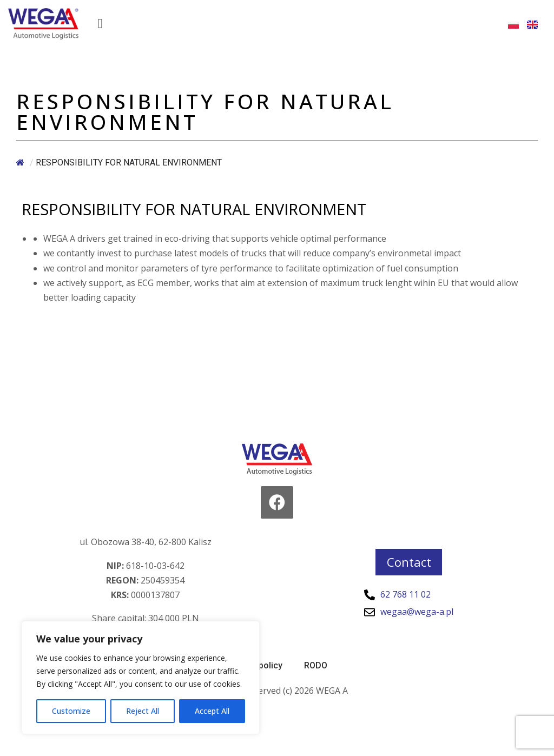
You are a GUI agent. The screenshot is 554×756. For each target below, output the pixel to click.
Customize (71, 711)
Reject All (143, 711)
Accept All (212, 711)
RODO (316, 665)
